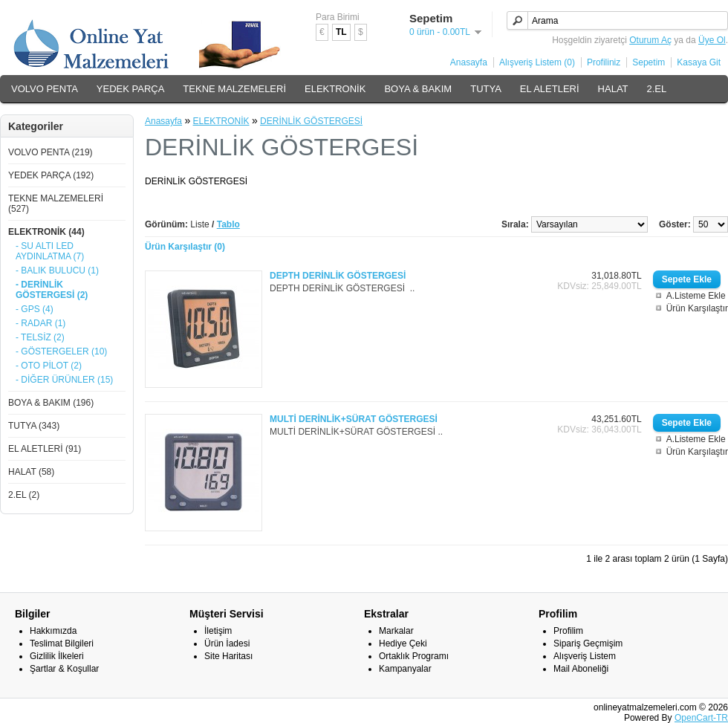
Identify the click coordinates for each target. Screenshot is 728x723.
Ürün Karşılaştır (697, 308)
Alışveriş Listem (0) (537, 62)
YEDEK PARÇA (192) (51, 175)
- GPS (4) (35, 309)
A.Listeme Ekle (696, 296)
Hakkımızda (53, 631)
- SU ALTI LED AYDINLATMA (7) (50, 251)
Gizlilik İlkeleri (57, 656)
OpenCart (694, 718)
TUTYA (486, 89)
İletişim (218, 631)
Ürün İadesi (227, 643)
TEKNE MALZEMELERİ (234, 89)
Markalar (396, 631)
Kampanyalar (405, 669)
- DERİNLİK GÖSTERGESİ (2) (52, 290)
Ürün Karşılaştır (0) (185, 247)
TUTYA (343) (34, 426)
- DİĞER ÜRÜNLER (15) (64, 380)
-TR (721, 718)
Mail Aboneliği (581, 669)
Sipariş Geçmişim (588, 643)
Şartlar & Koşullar (64, 669)
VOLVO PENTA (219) (51, 152)
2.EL (657, 89)
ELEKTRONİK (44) (46, 232)
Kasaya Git (699, 62)
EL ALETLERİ (550, 89)
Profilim (568, 631)
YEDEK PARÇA (131, 89)
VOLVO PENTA (45, 89)
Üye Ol (712, 40)
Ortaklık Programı (414, 656)
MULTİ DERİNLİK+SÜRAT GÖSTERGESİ (354, 419)
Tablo (228, 224)
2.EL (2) (24, 495)
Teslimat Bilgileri (62, 643)
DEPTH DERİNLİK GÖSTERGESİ (338, 276)
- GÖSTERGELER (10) (61, 351)
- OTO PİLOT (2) (49, 366)
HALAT (613, 89)
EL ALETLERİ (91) (45, 449)
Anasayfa (469, 62)
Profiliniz (604, 62)
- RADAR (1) (40, 323)
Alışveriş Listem (585, 656)
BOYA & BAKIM (418, 89)
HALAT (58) (31, 472)
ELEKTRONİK (335, 89)
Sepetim (649, 62)
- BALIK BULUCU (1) (57, 270)
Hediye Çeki (403, 643)
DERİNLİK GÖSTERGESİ (311, 121)
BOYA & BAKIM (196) (51, 403)
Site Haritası (228, 656)
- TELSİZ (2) (40, 337)
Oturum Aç (650, 40)
